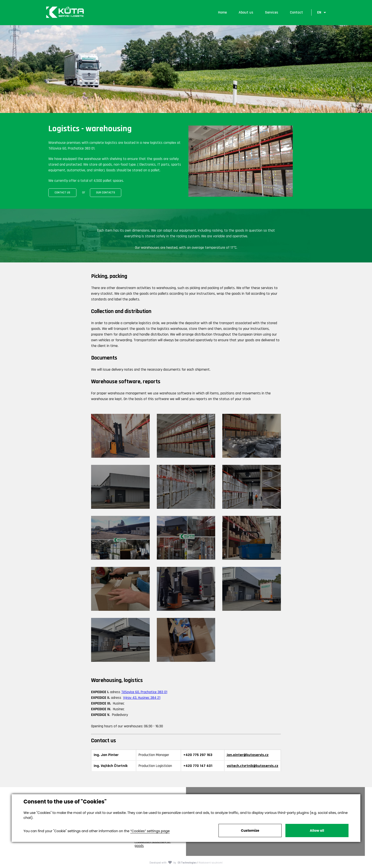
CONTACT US (62, 193)
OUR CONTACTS (106, 193)
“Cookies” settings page (150, 831)
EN (319, 13)
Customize (250, 831)
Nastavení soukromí (211, 863)
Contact (296, 13)
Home (222, 13)
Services (271, 13)
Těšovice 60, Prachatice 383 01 (144, 693)
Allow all (317, 831)
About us (246, 13)
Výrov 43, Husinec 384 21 (142, 698)
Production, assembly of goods (153, 844)
